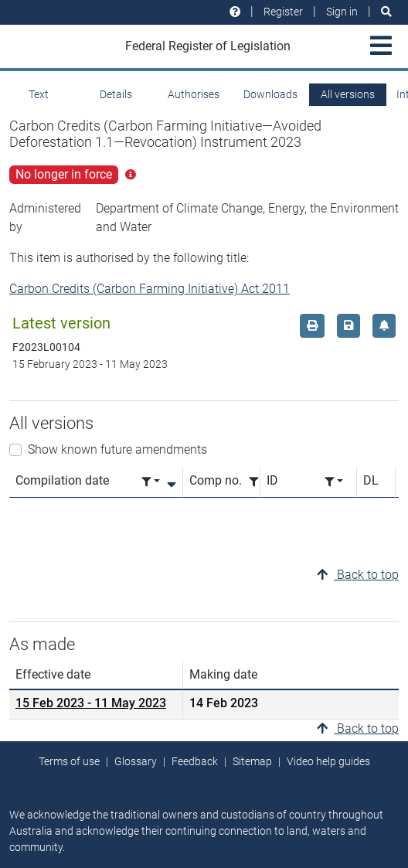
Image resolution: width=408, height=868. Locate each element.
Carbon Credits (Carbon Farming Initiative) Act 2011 (150, 289)
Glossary (136, 761)
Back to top (358, 575)
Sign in (342, 12)
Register (283, 12)
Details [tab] (116, 94)
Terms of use (69, 761)
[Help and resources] (235, 12)
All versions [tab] (348, 94)
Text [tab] (39, 94)
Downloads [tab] (270, 94)
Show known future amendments (117, 449)
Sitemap (252, 761)
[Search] (386, 12)
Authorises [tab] (194, 94)
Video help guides (328, 761)
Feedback (195, 761)
